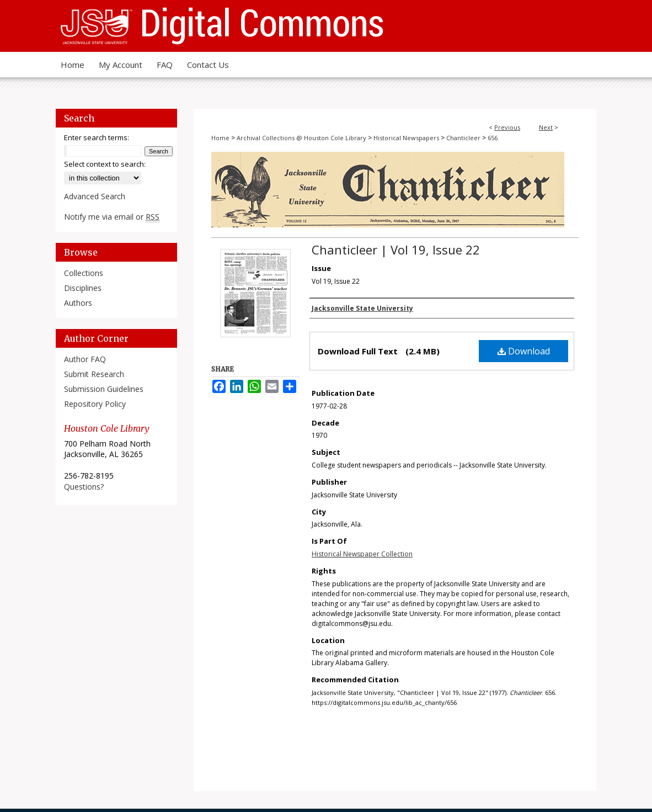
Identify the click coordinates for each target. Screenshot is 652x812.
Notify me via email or (112, 217)
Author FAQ (85, 359)
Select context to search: (105, 164)
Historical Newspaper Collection (362, 554)
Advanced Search (95, 196)
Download (524, 351)
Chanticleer (463, 138)
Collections (84, 273)
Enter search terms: (97, 137)
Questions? (84, 487)
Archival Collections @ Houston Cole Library (301, 138)
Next (546, 127)
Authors (78, 303)
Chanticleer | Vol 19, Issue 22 (396, 250)
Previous (507, 127)
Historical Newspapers (406, 138)
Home (220, 138)
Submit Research (94, 374)
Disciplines (83, 288)
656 (493, 138)
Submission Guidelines (104, 389)
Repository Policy (95, 404)
